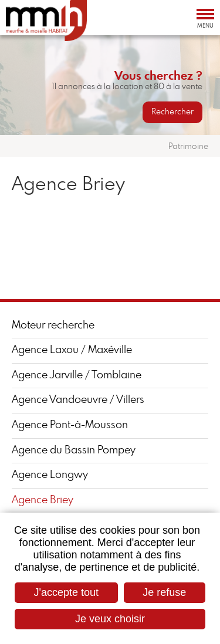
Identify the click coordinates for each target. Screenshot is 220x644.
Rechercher (172, 112)
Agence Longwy (50, 475)
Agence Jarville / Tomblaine (77, 375)
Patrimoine (188, 147)
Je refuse (164, 592)
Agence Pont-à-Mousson (70, 425)
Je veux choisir (110, 619)
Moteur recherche (53, 326)
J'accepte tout (67, 592)
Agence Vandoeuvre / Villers (78, 400)
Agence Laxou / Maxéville (72, 350)
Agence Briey (43, 500)
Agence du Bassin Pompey (74, 450)
